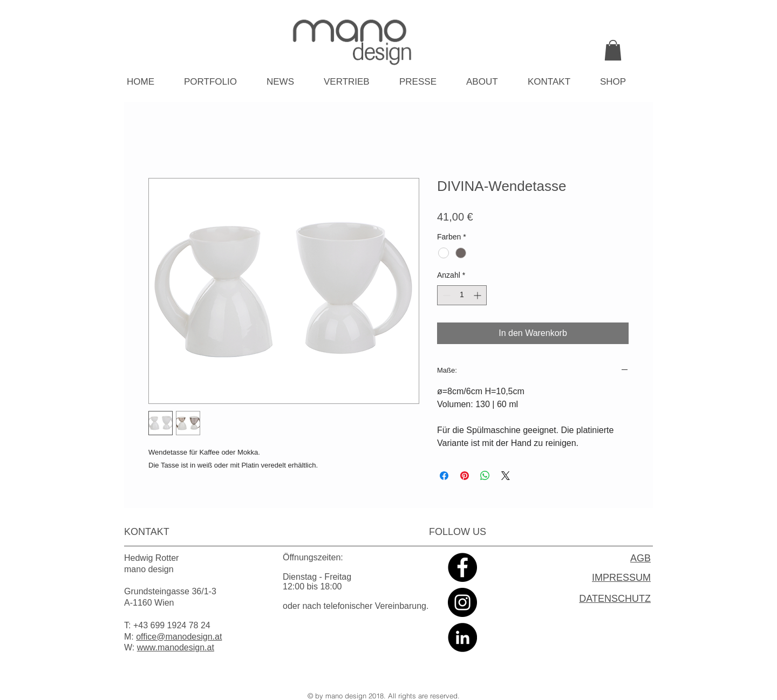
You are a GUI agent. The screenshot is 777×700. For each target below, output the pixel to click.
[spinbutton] (462, 295)
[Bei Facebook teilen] (444, 476)
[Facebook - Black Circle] (462, 567)
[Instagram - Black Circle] (462, 602)
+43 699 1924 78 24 (172, 625)
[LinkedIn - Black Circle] (462, 637)
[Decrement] (445, 295)
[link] (613, 50)
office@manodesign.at (179, 637)
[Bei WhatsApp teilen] (485, 476)
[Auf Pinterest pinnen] (465, 476)
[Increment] (478, 295)
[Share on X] (506, 476)
